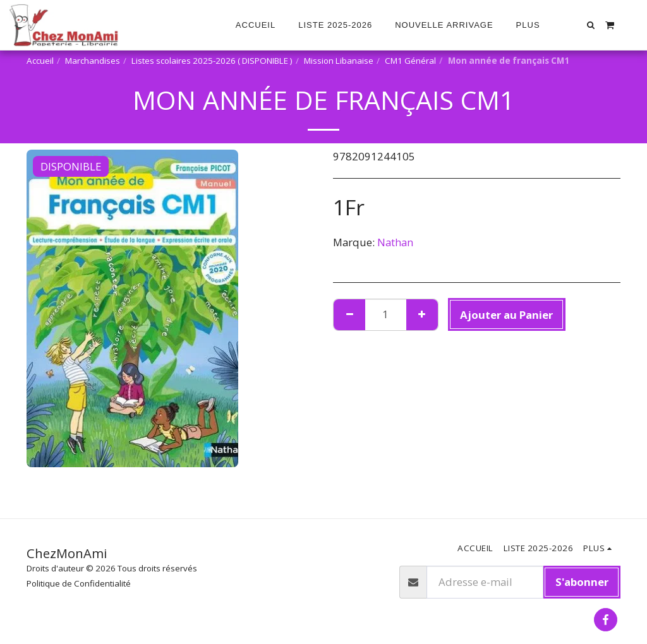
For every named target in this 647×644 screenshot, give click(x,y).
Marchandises (93, 61)
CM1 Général (410, 61)
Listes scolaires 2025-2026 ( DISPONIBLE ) (212, 61)
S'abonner (582, 582)
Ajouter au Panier (506, 315)
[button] (591, 25)
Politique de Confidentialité (79, 583)
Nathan (395, 242)
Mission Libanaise (339, 61)
